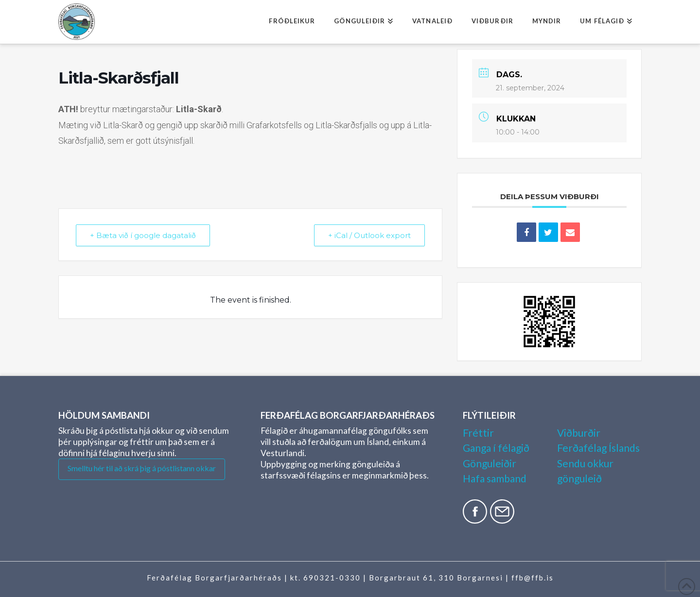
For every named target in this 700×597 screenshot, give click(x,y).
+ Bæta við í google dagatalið (143, 235)
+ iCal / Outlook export (369, 235)
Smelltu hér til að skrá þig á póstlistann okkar (142, 468)
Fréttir (478, 433)
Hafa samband (495, 478)
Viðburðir (579, 433)
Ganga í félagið (496, 448)
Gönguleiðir (490, 463)
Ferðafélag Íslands (598, 448)
